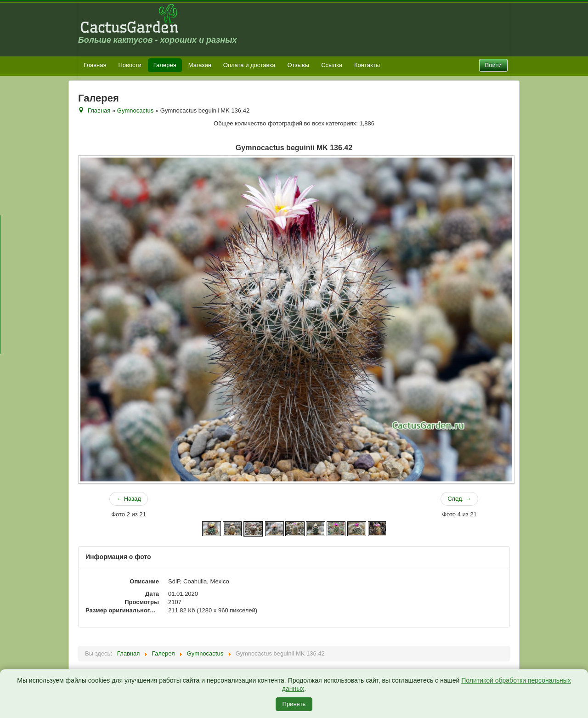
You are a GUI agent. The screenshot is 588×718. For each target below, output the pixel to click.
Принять (294, 704)
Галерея (165, 65)
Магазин (200, 65)
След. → (459, 499)
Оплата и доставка (249, 65)
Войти (493, 65)
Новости (130, 65)
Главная (95, 65)
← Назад (129, 499)
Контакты (367, 65)
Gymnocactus (135, 110)
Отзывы (299, 65)
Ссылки (332, 65)
